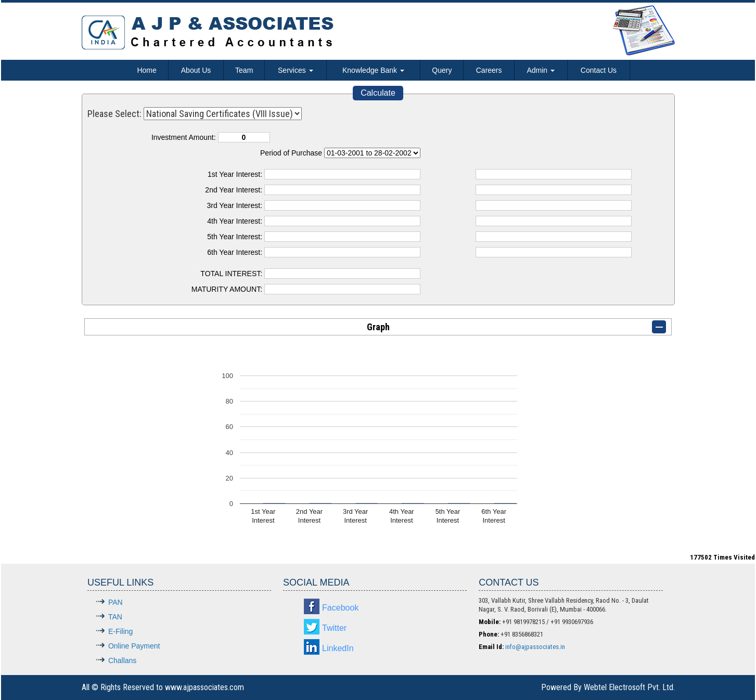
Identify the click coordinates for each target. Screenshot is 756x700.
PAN (116, 602)
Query (442, 70)
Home (146, 70)
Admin (541, 70)
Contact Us (599, 70)
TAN (115, 617)
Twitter (334, 628)
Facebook (340, 608)
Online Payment (134, 646)
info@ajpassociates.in (535, 647)
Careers (489, 70)
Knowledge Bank (373, 70)
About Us (196, 70)
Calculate (378, 93)
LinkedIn (338, 648)
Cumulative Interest (372, 153)
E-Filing (120, 631)
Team (244, 70)
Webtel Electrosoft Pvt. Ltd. (629, 687)
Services (296, 70)
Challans (122, 660)
